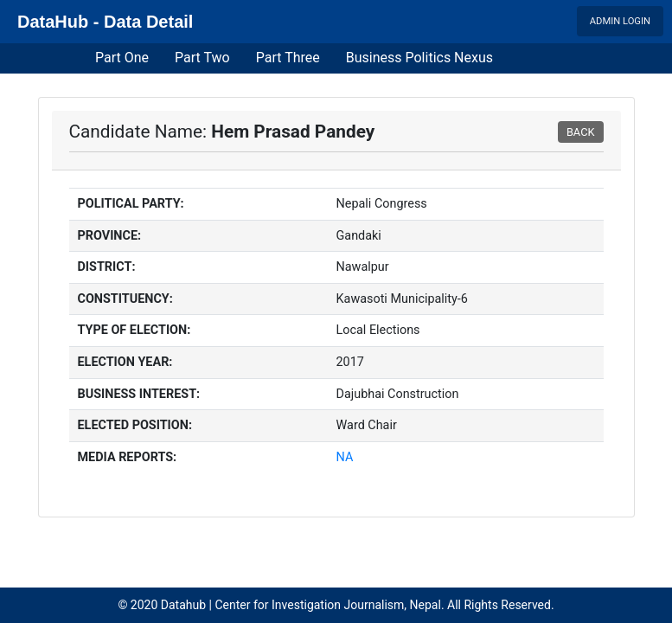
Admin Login (620, 21)
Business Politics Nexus (419, 58)
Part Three (288, 58)
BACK (581, 132)
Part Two (202, 58)
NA (345, 457)
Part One (122, 58)
